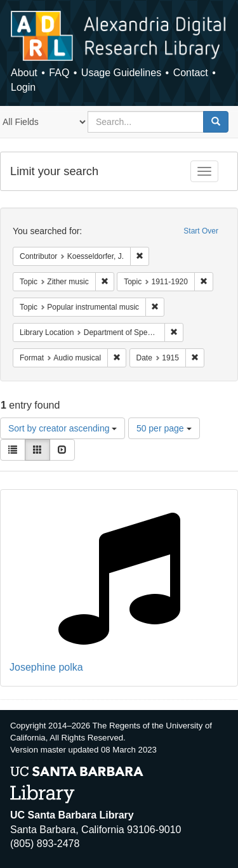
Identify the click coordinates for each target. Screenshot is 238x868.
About (24, 73)
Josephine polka (46, 667)
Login (23, 87)
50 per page (164, 428)
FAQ (59, 73)
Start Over (201, 231)
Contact (191, 73)
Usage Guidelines (121, 73)
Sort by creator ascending (63, 428)
